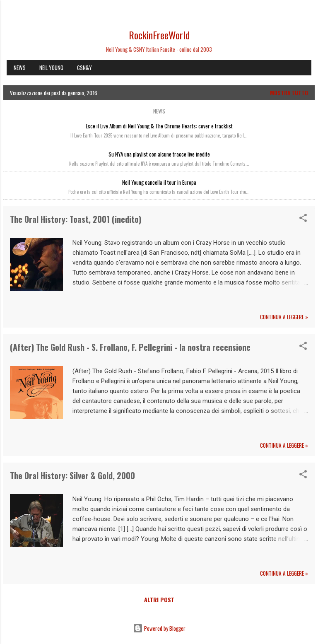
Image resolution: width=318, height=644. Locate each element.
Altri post (159, 599)
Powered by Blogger (159, 628)
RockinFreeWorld (159, 35)
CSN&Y (84, 68)
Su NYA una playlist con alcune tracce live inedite (159, 154)
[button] (303, 219)
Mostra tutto (289, 93)
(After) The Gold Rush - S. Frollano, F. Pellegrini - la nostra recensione (130, 347)
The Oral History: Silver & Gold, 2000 (72, 475)
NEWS (20, 68)
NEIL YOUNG (51, 68)
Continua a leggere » (284, 317)
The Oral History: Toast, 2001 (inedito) (76, 219)
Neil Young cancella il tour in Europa (159, 182)
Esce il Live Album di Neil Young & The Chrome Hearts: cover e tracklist (159, 126)
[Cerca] (306, 17)
